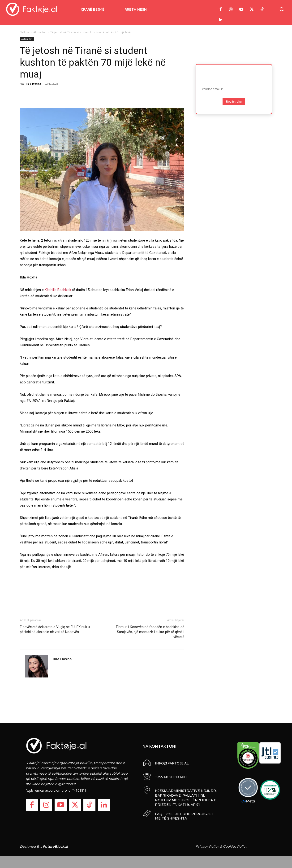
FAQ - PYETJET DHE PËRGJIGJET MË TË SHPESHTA (184, 816)
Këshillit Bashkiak (58, 290)
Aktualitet (40, 32)
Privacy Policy (207, 846)
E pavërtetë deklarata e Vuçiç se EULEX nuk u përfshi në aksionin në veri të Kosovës (55, 629)
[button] (282, 9)
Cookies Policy (235, 846)
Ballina (24, 32)
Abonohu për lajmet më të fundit (234, 73)
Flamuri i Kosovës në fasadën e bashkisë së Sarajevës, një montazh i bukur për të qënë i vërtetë (150, 632)
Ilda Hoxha (33, 84)
